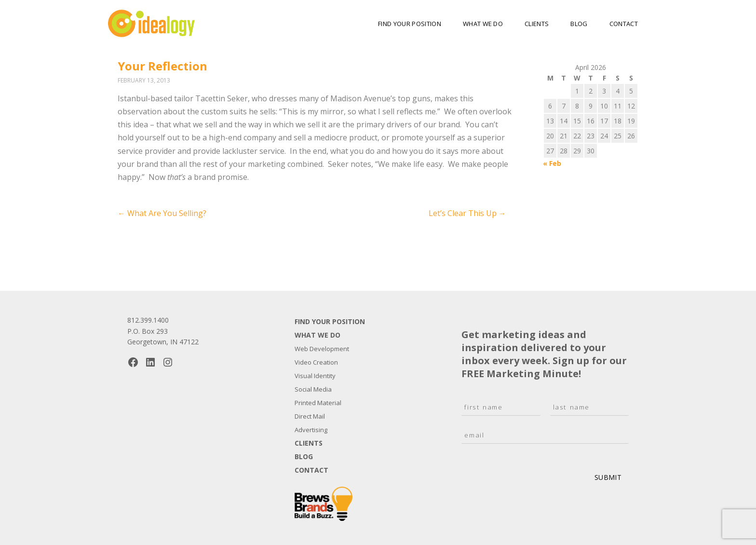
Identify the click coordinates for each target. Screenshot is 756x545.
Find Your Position (410, 24)
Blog (579, 24)
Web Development (322, 349)
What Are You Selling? (162, 213)
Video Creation (316, 362)
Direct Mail (310, 416)
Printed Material (318, 403)
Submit (608, 477)
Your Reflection (162, 66)
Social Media (313, 389)
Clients (537, 24)
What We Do (483, 24)
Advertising (311, 430)
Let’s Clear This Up (467, 213)
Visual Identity (315, 376)
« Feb (552, 163)
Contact (624, 24)
